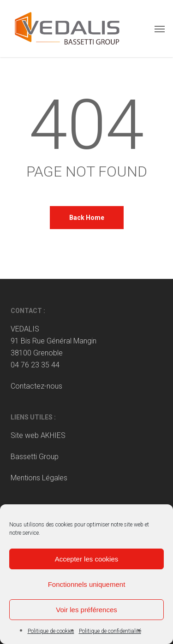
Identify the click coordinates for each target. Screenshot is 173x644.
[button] (160, 29)
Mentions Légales (39, 478)
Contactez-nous (36, 386)
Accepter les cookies (87, 559)
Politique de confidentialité (110, 631)
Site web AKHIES (38, 435)
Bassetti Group (35, 457)
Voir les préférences (86, 610)
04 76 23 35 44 (35, 365)
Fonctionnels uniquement (87, 584)
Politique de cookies (51, 631)
